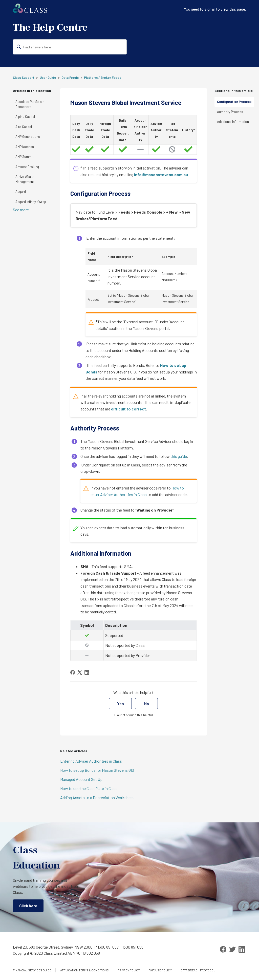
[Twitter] (232, 949)
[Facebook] (73, 672)
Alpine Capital (25, 117)
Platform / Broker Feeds (103, 78)
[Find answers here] (70, 47)
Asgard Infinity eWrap (31, 202)
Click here (28, 906)
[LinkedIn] (87, 672)
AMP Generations (28, 137)
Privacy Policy (129, 970)
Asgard (21, 192)
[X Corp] (80, 672)
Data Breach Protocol (198, 970)
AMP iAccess (25, 147)
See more (21, 210)
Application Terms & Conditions (84, 970)
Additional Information (233, 122)
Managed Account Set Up (81, 779)
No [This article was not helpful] (147, 703)
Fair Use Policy (160, 970)
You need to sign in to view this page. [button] (215, 9)
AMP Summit (24, 157)
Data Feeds (70, 78)
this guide (179, 456)
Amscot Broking (27, 167)
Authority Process (230, 112)
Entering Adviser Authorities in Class (91, 761)
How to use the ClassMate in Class (89, 788)
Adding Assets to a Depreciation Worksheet (97, 797)
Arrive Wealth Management (25, 179)
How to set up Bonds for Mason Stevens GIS (97, 770)
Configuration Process (234, 102)
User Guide (48, 78)
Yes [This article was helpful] (121, 703)
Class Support (24, 78)
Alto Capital (24, 127)
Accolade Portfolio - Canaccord (30, 104)
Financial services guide (32, 970)
